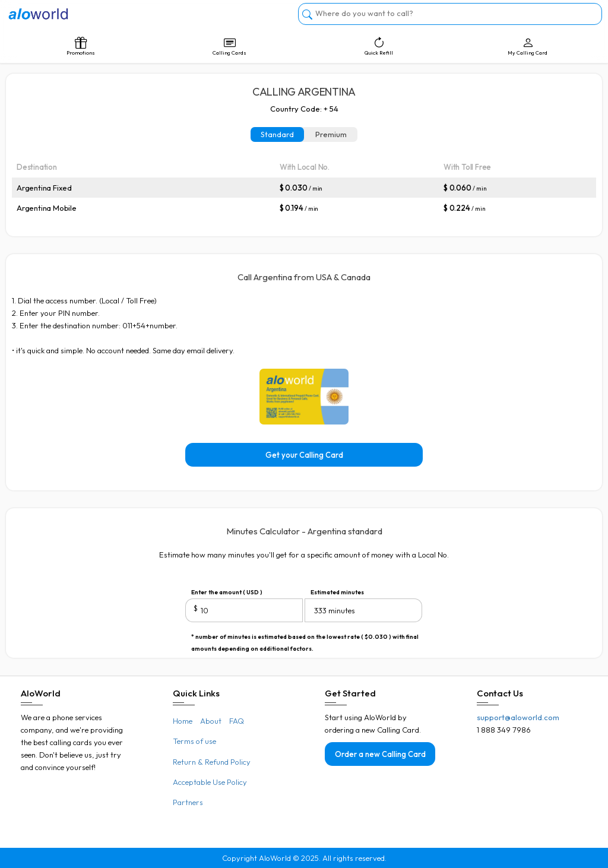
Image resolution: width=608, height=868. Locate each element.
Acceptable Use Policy (210, 782)
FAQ (237, 721)
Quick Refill (379, 46)
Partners (188, 802)
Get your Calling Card (304, 455)
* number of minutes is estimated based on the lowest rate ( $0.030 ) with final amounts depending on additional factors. (305, 638)
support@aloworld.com (518, 717)
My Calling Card (528, 46)
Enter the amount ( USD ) (227, 592)
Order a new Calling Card (380, 754)
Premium (331, 134)
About (211, 721)
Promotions (80, 46)
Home (183, 721)
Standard (277, 134)
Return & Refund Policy (212, 762)
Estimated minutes (337, 592)
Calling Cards (229, 46)
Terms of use (194, 741)
